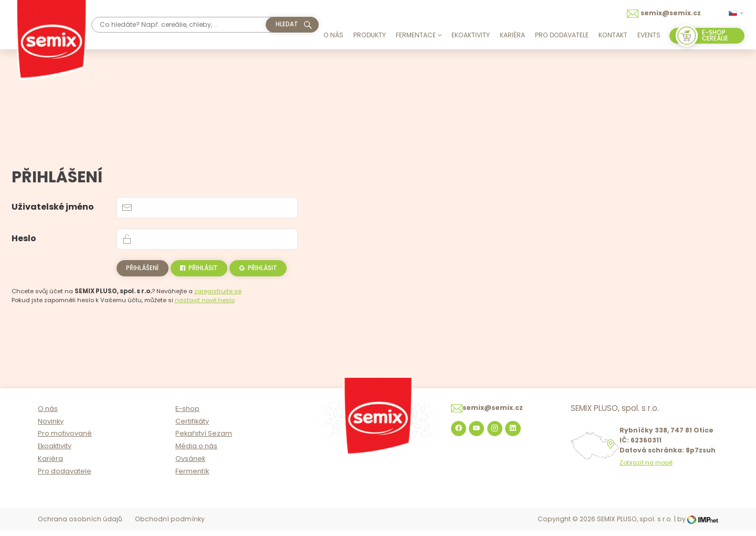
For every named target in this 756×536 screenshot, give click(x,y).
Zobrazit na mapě (646, 468)
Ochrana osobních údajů (80, 525)
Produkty (370, 35)
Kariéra (512, 35)
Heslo (24, 238)
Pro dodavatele (562, 35)
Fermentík (192, 477)
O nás (333, 35)
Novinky (51, 426)
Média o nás (196, 452)
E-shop (187, 414)
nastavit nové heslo (205, 300)
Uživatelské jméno (53, 207)
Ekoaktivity (471, 35)
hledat (287, 24)
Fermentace (419, 35)
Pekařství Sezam (204, 439)
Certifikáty (192, 426)
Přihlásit (199, 268)
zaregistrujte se (218, 291)
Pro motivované (65, 439)
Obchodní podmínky (170, 525)
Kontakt (613, 35)
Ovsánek (190, 464)
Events (649, 35)
